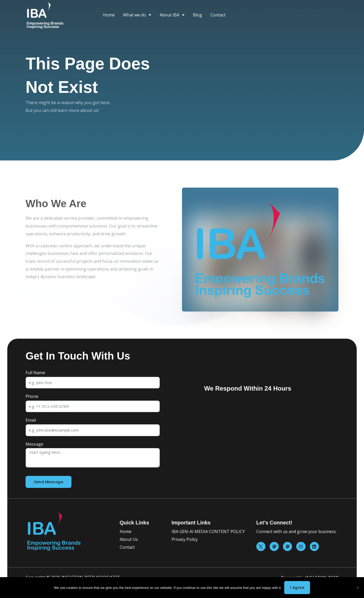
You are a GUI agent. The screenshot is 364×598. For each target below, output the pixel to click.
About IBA (172, 15)
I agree (297, 588)
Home (109, 15)
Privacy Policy (185, 539)
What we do (137, 15)
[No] (357, 588)
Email (31, 420)
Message (34, 444)
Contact (218, 15)
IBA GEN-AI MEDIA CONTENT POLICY (208, 531)
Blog (198, 15)
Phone (32, 396)
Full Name (35, 373)
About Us (129, 539)
